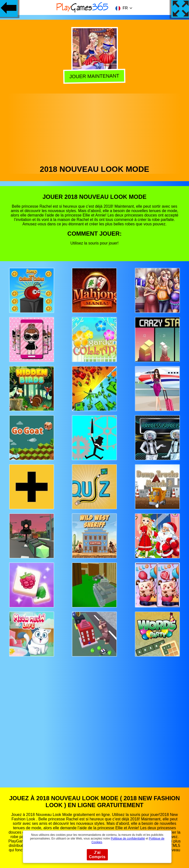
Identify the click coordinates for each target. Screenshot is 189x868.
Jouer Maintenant (95, 76)
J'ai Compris (97, 855)
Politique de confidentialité (128, 839)
